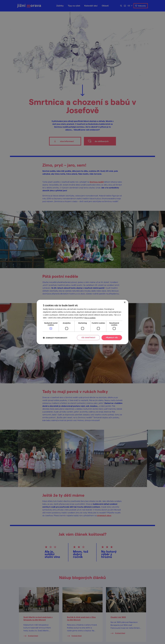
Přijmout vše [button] (112, 338)
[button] (55, 338)
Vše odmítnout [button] (88, 338)
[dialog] (82, 322)
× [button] (125, 302)
